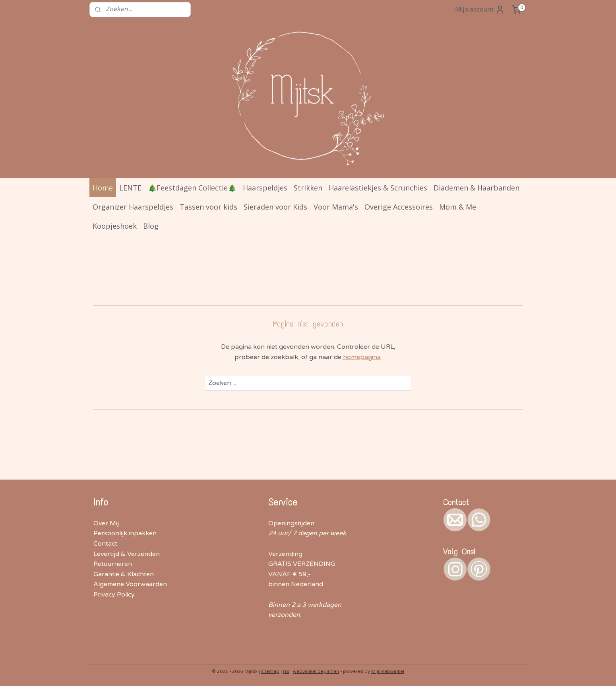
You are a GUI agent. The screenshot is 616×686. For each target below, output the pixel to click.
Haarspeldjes (265, 188)
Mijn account (480, 10)
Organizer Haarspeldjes (133, 207)
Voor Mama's (336, 207)
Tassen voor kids (208, 207)
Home (103, 188)
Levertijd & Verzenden (127, 554)
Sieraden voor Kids (275, 207)
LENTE (130, 188)
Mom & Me (458, 207)
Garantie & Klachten (124, 574)
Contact (105, 544)
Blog (151, 226)
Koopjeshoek (115, 226)
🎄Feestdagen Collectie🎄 (192, 188)
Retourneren (113, 564)
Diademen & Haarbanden (477, 188)
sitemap (270, 671)
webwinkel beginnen (316, 671)
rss (286, 671)
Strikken (308, 188)
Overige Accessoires (399, 207)
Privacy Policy (114, 595)
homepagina (362, 357)
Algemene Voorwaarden (130, 584)
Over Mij (106, 523)
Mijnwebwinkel (388, 671)
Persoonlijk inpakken (125, 533)
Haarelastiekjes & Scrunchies (378, 188)
